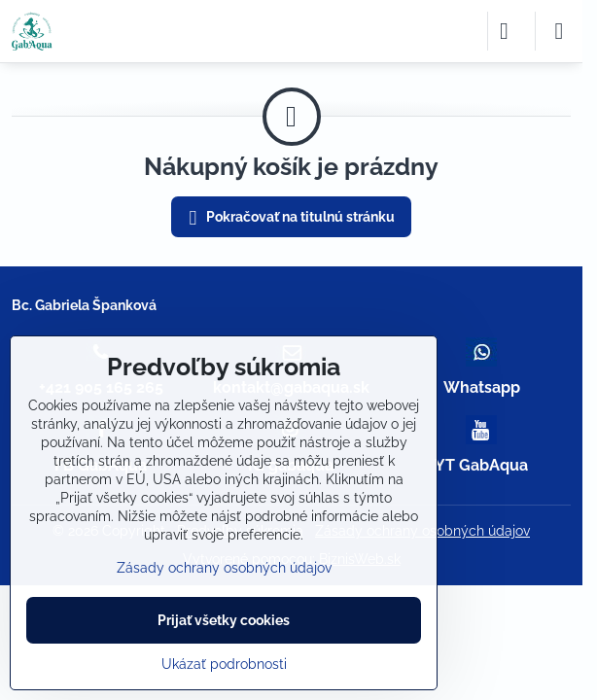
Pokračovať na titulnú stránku (289, 218)
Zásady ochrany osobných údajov (224, 568)
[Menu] (559, 31)
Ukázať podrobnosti (224, 664)
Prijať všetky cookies (224, 620)
